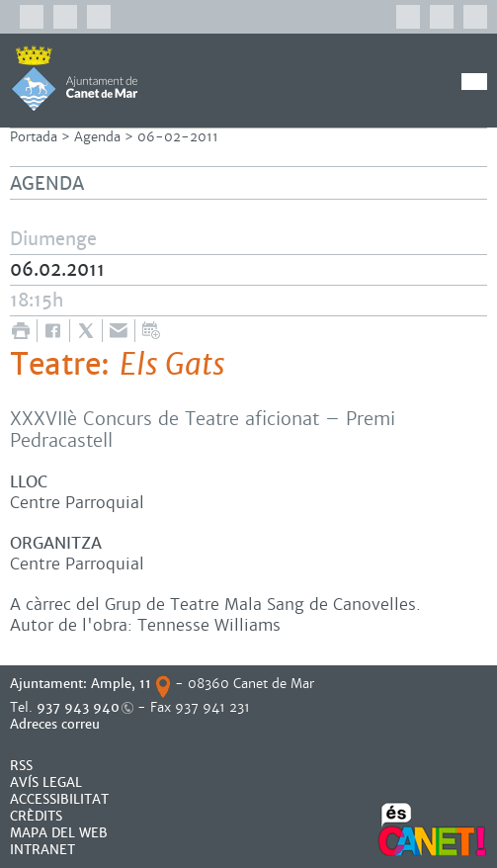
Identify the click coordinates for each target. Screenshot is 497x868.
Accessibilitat (59, 799)
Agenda (97, 137)
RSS (21, 766)
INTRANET (42, 850)
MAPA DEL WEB (59, 833)
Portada (34, 137)
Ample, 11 (121, 684)
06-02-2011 (178, 137)
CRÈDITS (36, 816)
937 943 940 (78, 707)
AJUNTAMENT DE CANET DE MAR (75, 78)
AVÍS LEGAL (46, 782)
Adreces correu (57, 724)
